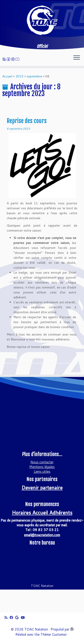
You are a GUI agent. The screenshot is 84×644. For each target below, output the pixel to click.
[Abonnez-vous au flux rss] (5, 59)
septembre (34, 76)
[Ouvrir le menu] (77, 58)
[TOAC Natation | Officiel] (42, 20)
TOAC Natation (36, 629)
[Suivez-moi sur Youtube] (18, 59)
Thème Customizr (54, 634)
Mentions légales (42, 467)
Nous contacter (42, 462)
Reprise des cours (27, 121)
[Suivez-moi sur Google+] (14, 59)
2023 (19, 76)
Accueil (7, 76)
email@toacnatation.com (42, 535)
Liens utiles (42, 472)
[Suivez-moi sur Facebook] (9, 59)
